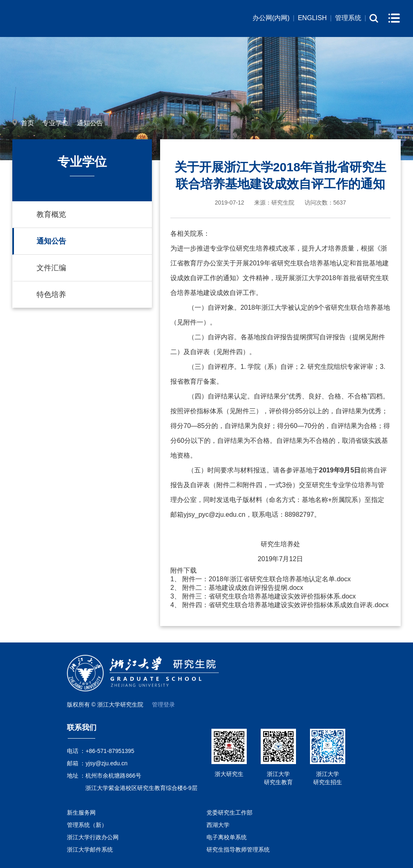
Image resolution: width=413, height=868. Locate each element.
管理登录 (163, 705)
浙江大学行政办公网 (93, 837)
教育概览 (51, 214)
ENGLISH (312, 18)
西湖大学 (218, 825)
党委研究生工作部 (229, 813)
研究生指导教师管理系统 (238, 850)
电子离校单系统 (227, 837)
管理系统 (348, 18)
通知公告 (90, 123)
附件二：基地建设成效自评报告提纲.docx (243, 588)
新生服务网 (81, 813)
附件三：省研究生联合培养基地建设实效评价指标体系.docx (269, 596)
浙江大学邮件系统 (90, 850)
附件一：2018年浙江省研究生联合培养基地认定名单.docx (266, 579)
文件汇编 (51, 268)
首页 (28, 123)
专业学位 (55, 123)
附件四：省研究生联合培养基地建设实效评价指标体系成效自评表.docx (285, 605)
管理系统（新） (87, 825)
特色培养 (51, 295)
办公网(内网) (271, 18)
